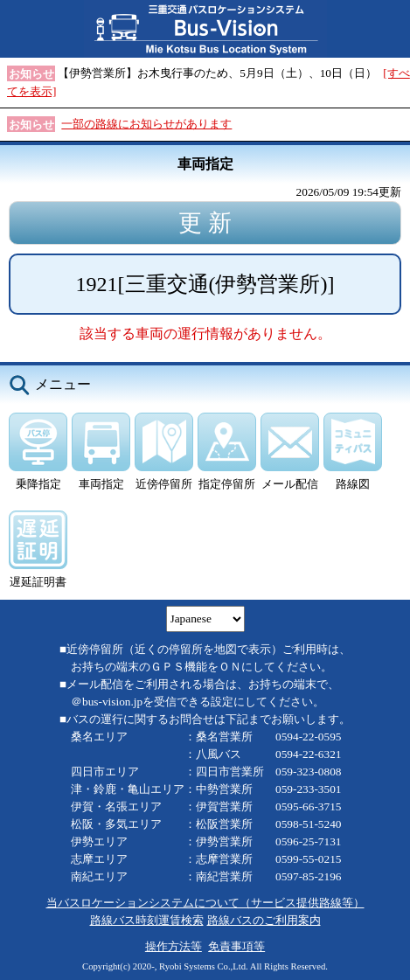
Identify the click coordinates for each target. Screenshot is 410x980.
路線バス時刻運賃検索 (147, 920)
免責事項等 (236, 946)
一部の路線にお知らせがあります (146, 124)
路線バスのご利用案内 (264, 920)
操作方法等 (174, 946)
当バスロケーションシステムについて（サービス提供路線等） (205, 903)
